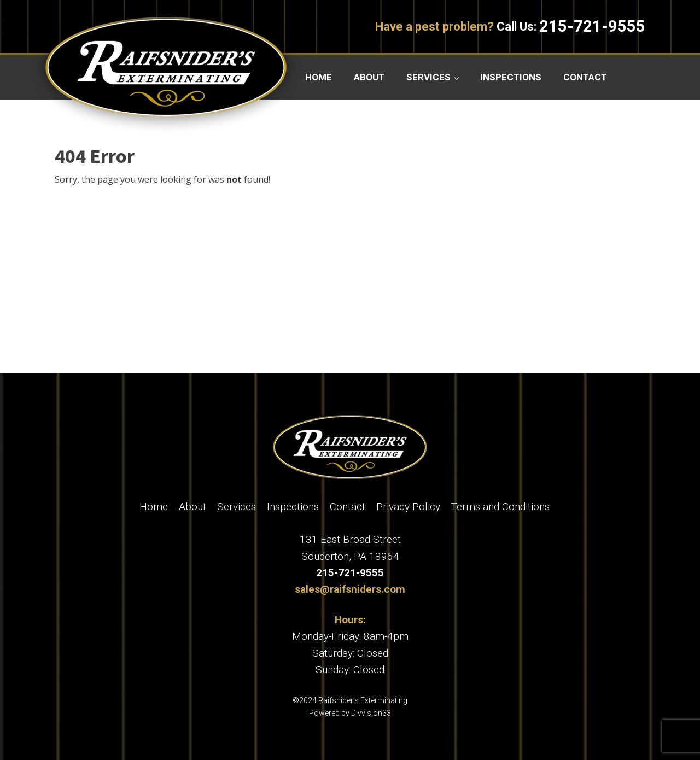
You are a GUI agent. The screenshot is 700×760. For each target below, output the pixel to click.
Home (319, 77)
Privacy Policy (408, 507)
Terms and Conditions (500, 507)
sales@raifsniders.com (350, 589)
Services (428, 77)
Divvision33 (371, 713)
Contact (585, 77)
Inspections (511, 77)
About (369, 77)
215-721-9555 (592, 26)
